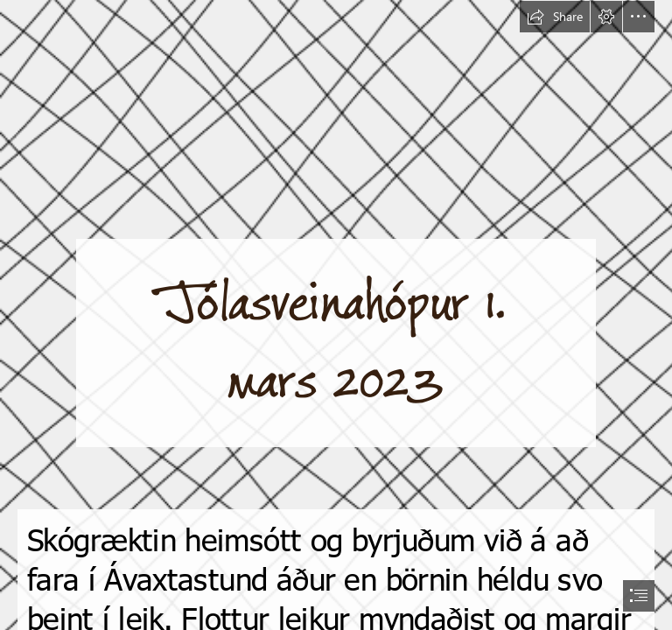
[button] (555, 17)
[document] (336, 315)
